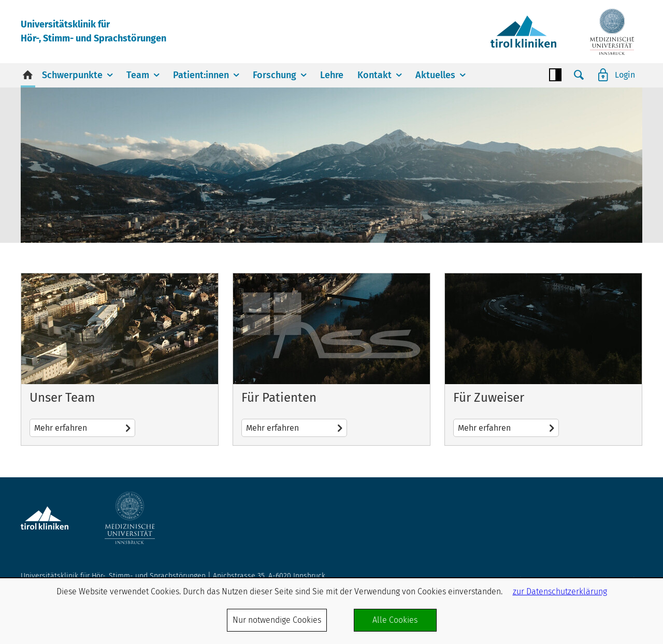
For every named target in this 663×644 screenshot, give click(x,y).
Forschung (275, 75)
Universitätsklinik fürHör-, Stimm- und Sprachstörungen (93, 31)
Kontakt (374, 75)
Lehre (332, 75)
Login (625, 75)
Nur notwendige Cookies (277, 620)
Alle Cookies (395, 620)
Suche (579, 75)
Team (138, 75)
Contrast (555, 75)
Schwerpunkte (72, 75)
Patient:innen (201, 75)
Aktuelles (435, 75)
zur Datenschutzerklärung (560, 591)
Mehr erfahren (120, 359)
